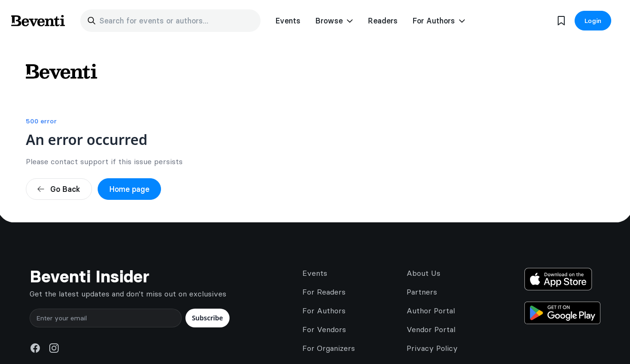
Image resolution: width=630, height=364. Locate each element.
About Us (423, 273)
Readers (383, 21)
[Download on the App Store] (562, 279)
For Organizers (329, 348)
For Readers (324, 292)
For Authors (324, 311)
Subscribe (207, 318)
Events (288, 21)
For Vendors (324, 329)
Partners (422, 292)
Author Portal (431, 311)
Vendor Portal (431, 329)
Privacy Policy (432, 348)
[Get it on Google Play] (562, 313)
